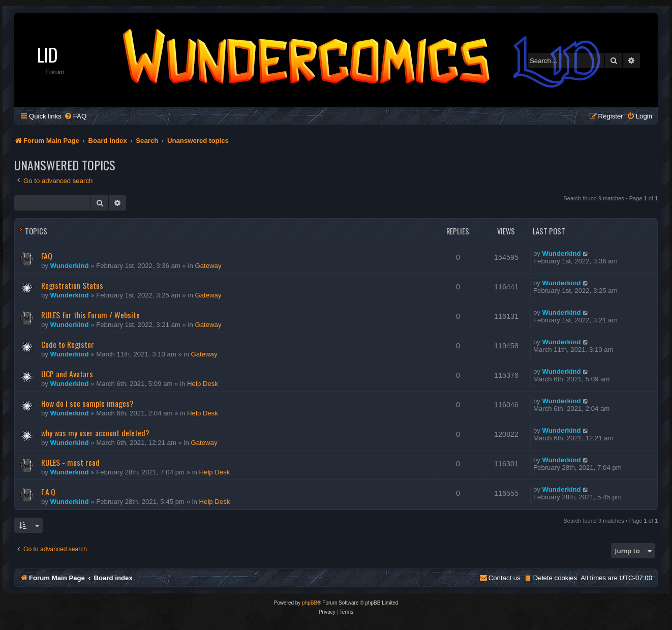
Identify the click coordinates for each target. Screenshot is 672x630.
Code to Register (68, 344)
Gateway (208, 266)
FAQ (47, 256)
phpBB (310, 603)
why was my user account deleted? (95, 433)
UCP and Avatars (67, 374)
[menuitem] (75, 116)
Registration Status (72, 285)
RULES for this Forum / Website (90, 315)
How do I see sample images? (87, 403)
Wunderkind (70, 266)
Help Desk (203, 384)
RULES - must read (70, 462)
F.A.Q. (49, 492)
